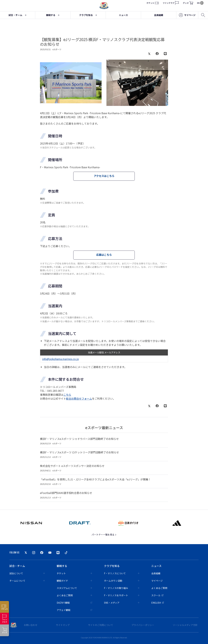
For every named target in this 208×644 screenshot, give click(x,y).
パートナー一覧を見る (104, 535)
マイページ (187, 15)
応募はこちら (104, 255)
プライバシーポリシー (143, 625)
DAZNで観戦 (74, 603)
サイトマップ (63, 625)
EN (200, 3)
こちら (67, 395)
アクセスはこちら (104, 176)
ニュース (123, 15)
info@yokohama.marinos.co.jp (60, 359)
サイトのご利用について (101, 625)
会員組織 (159, 15)
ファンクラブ (171, 3)
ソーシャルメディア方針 (185, 625)
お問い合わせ (31, 625)
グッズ (188, 3)
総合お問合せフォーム (79, 398)
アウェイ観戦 (74, 610)
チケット (153, 3)
